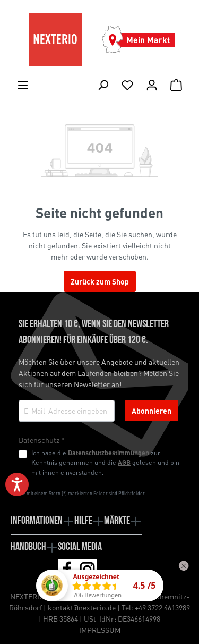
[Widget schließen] (184, 566)
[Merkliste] (127, 85)
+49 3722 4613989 (162, 607)
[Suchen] (103, 85)
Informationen (37, 521)
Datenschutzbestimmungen (109, 453)
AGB (124, 462)
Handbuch (28, 547)
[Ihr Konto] (152, 85)
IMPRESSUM (100, 630)
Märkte (117, 521)
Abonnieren (152, 411)
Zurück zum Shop (100, 281)
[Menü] (23, 85)
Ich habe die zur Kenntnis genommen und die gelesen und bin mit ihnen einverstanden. (105, 462)
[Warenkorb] (176, 85)
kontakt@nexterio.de (82, 607)
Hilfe (83, 521)
